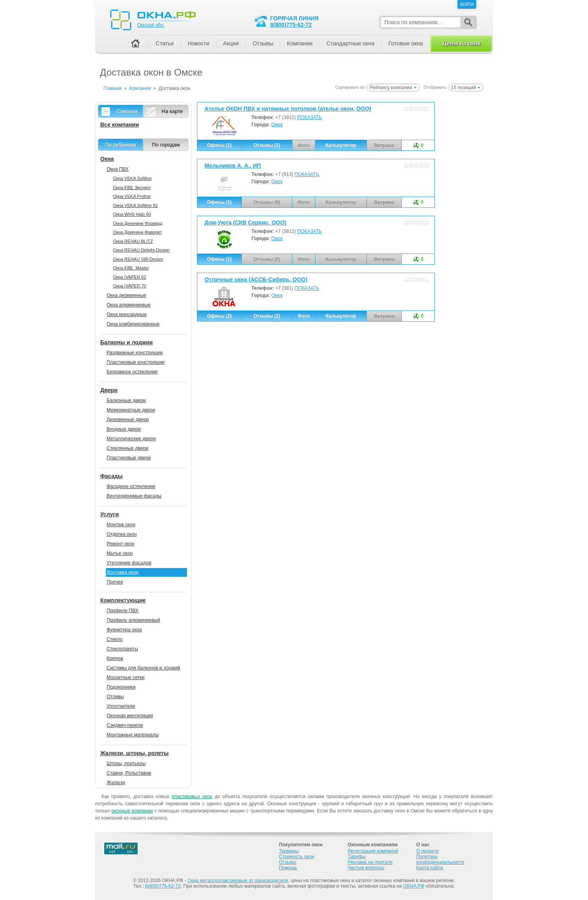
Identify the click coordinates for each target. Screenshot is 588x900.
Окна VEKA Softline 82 (135, 205)
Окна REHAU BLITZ (133, 241)
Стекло (115, 639)
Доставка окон (123, 572)
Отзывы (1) (267, 145)
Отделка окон (122, 534)
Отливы (115, 697)
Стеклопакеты (122, 649)
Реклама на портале (370, 862)
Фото (304, 316)
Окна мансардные (127, 314)
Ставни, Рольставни (129, 773)
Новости (199, 43)
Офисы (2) (219, 316)
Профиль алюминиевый (133, 620)
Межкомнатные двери (131, 410)
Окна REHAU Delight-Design (141, 250)
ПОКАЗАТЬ (310, 117)
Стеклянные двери (128, 448)
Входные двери (124, 429)
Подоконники (121, 687)
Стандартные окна (351, 43)
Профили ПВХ (123, 611)
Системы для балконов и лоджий (143, 668)
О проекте (427, 851)
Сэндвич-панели (125, 725)
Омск (277, 125)
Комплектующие (123, 600)
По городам (166, 145)
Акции (231, 43)
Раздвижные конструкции (135, 353)
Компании (300, 43)
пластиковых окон (192, 797)
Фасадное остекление (131, 486)
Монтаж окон (121, 525)
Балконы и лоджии (127, 342)
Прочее (115, 582)
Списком (127, 111)
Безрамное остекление (132, 372)
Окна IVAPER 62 (129, 277)
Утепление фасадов (129, 563)
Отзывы (263, 43)
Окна (107, 159)
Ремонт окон (121, 544)
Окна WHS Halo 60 (132, 214)
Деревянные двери (128, 420)
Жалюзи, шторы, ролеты (134, 753)
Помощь (288, 868)
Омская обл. (151, 25)
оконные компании (132, 811)
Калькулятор (341, 145)
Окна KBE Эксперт (132, 187)
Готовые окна (406, 43)
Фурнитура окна (124, 630)
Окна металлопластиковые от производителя (238, 880)
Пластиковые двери (129, 458)
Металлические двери (131, 439)
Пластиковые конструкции (136, 362)
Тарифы (357, 857)
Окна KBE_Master (131, 268)
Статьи (165, 43)
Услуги (110, 514)
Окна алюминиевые (129, 305)
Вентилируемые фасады (134, 496)
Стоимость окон (297, 857)
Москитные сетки (126, 677)
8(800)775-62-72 (291, 25)
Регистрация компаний (373, 851)
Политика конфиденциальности (440, 859)
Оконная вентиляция (130, 716)
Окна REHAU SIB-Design (138, 259)
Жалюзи (116, 783)
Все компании (120, 125)
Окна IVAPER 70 (129, 286)
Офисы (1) (219, 145)
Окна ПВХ (118, 169)
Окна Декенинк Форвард (138, 223)
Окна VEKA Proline (132, 196)
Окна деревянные (127, 295)
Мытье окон (120, 553)
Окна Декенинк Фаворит (137, 232)
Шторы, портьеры (126, 763)
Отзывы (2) (267, 316)
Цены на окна (461, 43)
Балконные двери (126, 400)
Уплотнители (121, 706)
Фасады (111, 476)
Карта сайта (429, 868)
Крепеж (115, 658)
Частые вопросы (366, 868)
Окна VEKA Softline (132, 178)
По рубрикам (121, 145)
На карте (172, 111)
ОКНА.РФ (414, 886)
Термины (289, 851)
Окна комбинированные (133, 324)
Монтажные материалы (133, 735)
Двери (109, 390)
